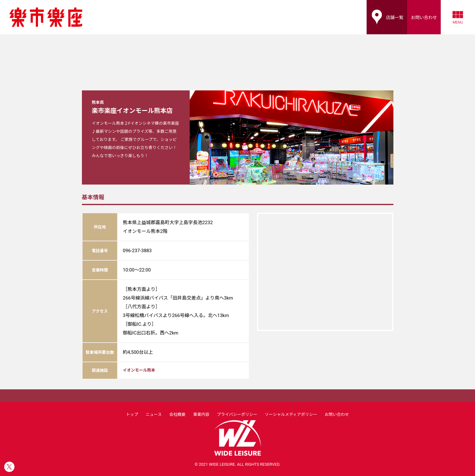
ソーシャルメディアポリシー (291, 414)
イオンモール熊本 (139, 370)
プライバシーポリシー (237, 414)
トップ (132, 414)
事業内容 (201, 414)
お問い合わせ (337, 414)
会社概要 (178, 414)
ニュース (154, 414)
